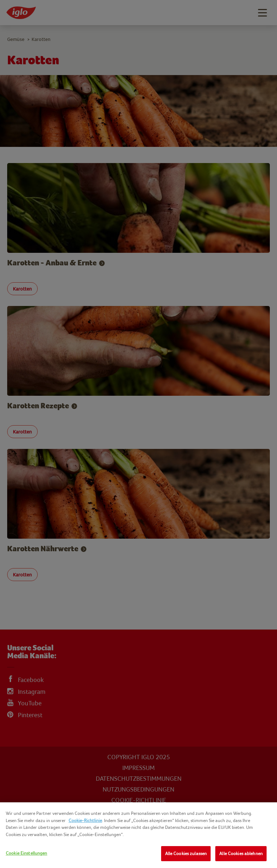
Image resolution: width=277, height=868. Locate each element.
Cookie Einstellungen (27, 853)
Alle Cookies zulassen (186, 853)
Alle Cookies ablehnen (241, 853)
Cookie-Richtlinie (85, 820)
